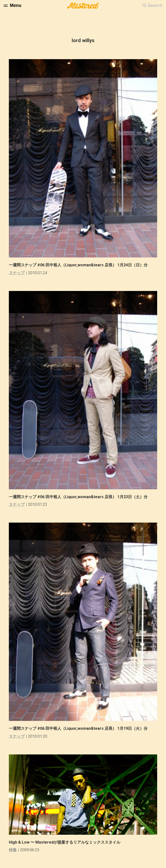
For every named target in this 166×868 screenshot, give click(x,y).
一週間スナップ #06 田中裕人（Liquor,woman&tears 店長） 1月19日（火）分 (78, 728)
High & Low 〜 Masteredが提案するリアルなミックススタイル (65, 842)
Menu (16, 5)
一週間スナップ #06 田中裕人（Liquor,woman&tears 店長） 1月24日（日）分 (78, 265)
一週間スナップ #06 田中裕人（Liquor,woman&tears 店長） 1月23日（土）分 (78, 497)
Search (155, 5)
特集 (13, 850)
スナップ (17, 273)
